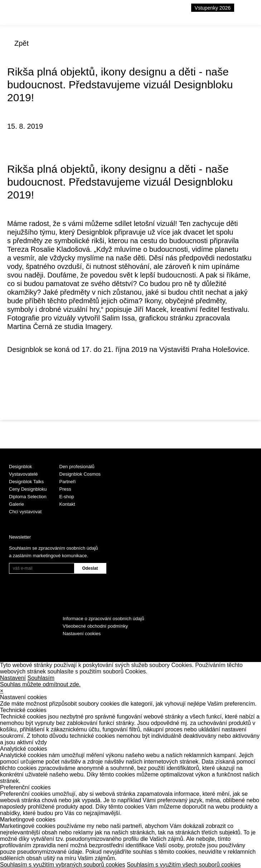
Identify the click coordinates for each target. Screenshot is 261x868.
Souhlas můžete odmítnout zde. (40, 684)
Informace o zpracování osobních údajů (103, 619)
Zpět (21, 43)
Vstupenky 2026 (213, 8)
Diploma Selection (28, 497)
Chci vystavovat (25, 512)
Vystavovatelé (23, 474)
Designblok (20, 467)
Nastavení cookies (82, 634)
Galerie (16, 504)
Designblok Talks (26, 482)
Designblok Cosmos (80, 474)
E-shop (67, 497)
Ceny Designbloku (28, 489)
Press (65, 489)
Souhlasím (41, 678)
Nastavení (13, 678)
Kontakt (67, 504)
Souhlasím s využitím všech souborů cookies (184, 865)
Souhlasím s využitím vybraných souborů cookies (62, 865)
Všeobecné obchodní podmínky (95, 626)
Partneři (68, 482)
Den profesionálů (77, 467)
